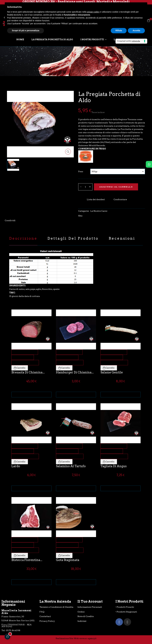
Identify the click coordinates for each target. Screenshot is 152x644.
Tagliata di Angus (114, 466)
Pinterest (24, 220)
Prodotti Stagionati (127, 612)
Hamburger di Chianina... (75, 372)
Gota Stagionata (68, 560)
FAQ (42, 612)
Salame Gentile (112, 372)
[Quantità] (85, 187)
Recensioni (122, 238)
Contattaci (45, 616)
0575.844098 (13, 630)
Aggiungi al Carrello (116, 187)
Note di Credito (86, 616)
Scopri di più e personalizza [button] (26, 30)
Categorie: (84, 211)
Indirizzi (82, 621)
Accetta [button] (136, 30)
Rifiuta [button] (119, 30)
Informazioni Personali (90, 607)
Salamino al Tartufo (71, 466)
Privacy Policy (47, 621)
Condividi (18, 220)
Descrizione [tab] (23, 238)
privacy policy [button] (93, 12)
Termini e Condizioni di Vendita (56, 607)
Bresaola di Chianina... (28, 372)
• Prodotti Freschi (125, 607)
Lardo (16, 466)
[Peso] (118, 171)
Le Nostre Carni (99, 211)
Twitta (21, 220)
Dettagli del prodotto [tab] (73, 238)
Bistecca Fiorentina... (27, 560)
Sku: (80, 216)
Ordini (81, 612)
